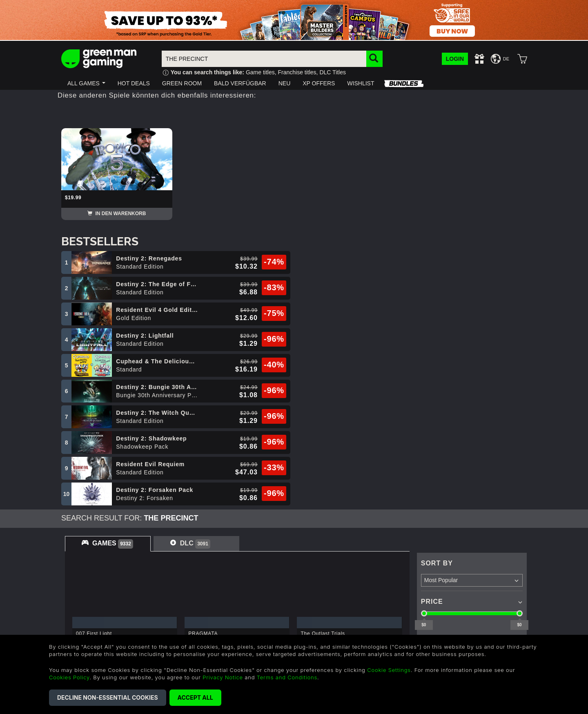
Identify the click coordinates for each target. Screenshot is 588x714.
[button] (86, 83)
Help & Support (241, 597)
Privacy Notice (223, 677)
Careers (73, 610)
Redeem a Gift (83, 622)
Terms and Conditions (287, 677)
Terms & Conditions (169, 597)
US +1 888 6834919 (248, 631)
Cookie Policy (160, 622)
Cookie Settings (389, 670)
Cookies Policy (69, 677)
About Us (75, 597)
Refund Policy (161, 610)
